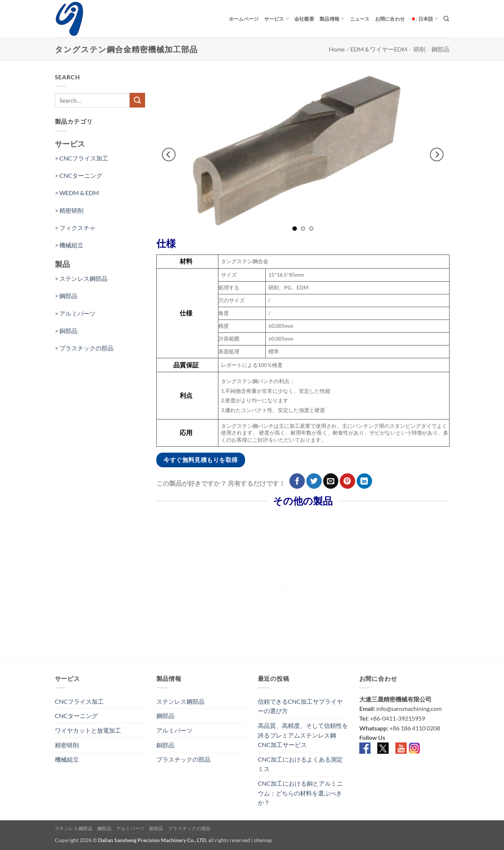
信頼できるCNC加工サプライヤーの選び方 (300, 706)
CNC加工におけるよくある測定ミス (300, 764)
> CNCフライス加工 (82, 158)
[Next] (437, 155)
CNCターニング (81, 175)
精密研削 (71, 210)
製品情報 (332, 19)
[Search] (446, 19)
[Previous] (169, 155)
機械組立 (71, 245)
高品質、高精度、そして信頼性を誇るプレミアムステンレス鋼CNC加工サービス (303, 735)
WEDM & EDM (79, 193)
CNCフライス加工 (79, 701)
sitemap (263, 840)
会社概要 (304, 19)
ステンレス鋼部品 (83, 278)
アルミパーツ (77, 313)
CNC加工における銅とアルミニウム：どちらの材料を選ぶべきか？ (300, 793)
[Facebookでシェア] (297, 481)
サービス (277, 19)
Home (337, 49)
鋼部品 (440, 49)
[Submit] (137, 100)
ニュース (360, 19)
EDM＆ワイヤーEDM (379, 49)
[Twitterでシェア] (314, 481)
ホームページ (244, 19)
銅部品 (68, 331)
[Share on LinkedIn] (364, 481)
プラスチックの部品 (86, 348)
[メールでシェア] (331, 481)
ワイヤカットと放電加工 (88, 730)
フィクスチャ (77, 228)
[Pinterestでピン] (347, 481)
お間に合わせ (390, 19)
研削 (419, 49)
